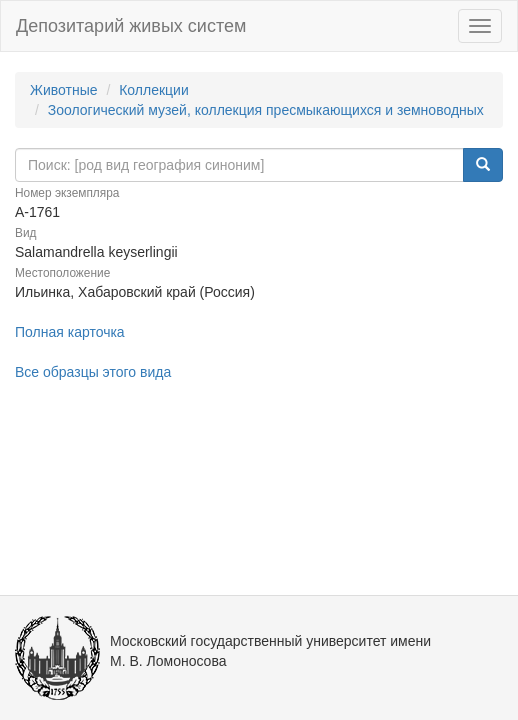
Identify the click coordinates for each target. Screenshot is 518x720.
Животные (64, 90)
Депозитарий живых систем (131, 26)
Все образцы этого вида (93, 372)
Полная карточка (70, 332)
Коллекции (154, 90)
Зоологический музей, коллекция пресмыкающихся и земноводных (266, 110)
